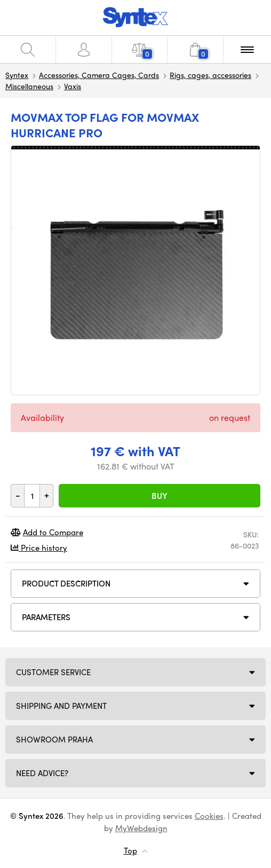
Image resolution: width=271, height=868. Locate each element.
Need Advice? (42, 773)
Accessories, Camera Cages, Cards (99, 75)
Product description (66, 583)
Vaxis (73, 86)
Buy (160, 496)
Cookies (209, 816)
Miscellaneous (29, 86)
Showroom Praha (54, 739)
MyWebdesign (141, 828)
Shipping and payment (61, 706)
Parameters (46, 617)
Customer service (53, 672)
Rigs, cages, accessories (210, 75)
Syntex (17, 75)
